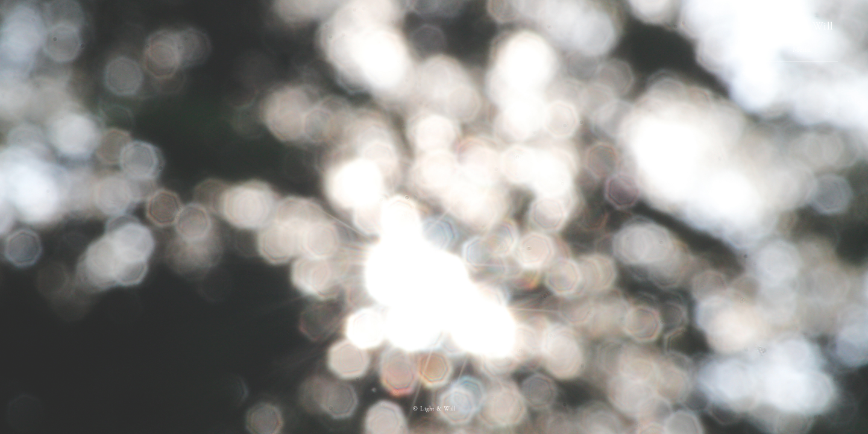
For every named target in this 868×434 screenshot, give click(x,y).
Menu (802, 50)
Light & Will (802, 26)
